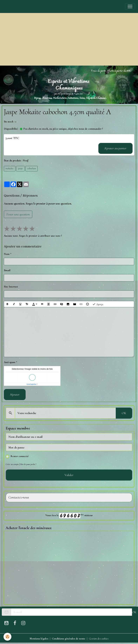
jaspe (20, 168)
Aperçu (98, 304)
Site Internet (11, 287)
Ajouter (15, 394)
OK (124, 413)
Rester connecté (20, 456)
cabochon (32, 168)
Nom (7, 254)
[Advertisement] (69, 39)
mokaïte (10, 168)
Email (7, 270)
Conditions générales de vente (69, 639)
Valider (69, 475)
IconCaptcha (31, 384)
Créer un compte (12, 464)
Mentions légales (39, 639)
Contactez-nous (19, 497)
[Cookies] (7, 637)
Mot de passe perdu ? (28, 464)
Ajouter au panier (115, 148)
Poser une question (18, 214)
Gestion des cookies (99, 639)
